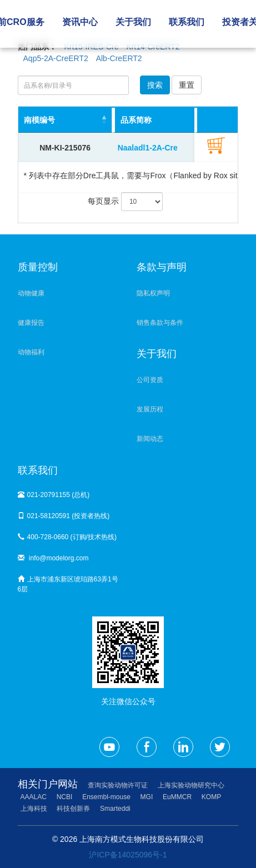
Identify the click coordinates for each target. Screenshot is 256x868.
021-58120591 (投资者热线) (64, 516)
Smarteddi (115, 809)
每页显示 (125, 202)
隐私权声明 (153, 293)
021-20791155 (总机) (54, 495)
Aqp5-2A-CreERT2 (56, 58)
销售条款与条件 (160, 323)
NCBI (65, 797)
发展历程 (150, 409)
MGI (147, 797)
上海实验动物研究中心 (191, 785)
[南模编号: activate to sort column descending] (65, 120)
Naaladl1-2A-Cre (148, 148)
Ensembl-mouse (106, 797)
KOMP (211, 797)
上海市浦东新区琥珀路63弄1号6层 (68, 584)
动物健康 (31, 293)
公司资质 (150, 380)
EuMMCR (177, 797)
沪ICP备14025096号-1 (128, 855)
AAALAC (34, 797)
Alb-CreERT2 (119, 58)
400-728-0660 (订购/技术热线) (67, 537)
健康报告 (31, 323)
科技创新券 (73, 809)
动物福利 (31, 352)
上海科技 (34, 809)
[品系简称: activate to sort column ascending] (166, 120)
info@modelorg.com (53, 558)
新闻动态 (150, 439)
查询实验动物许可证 (118, 785)
